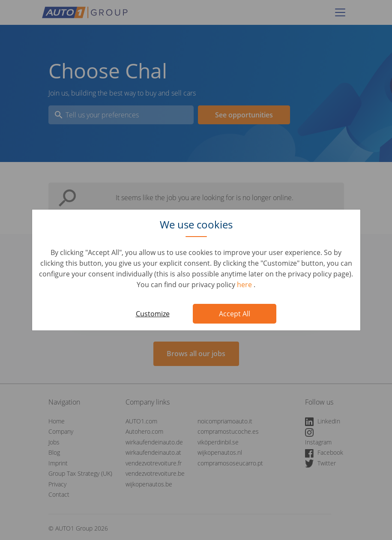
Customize (153, 314)
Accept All (235, 314)
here (245, 285)
